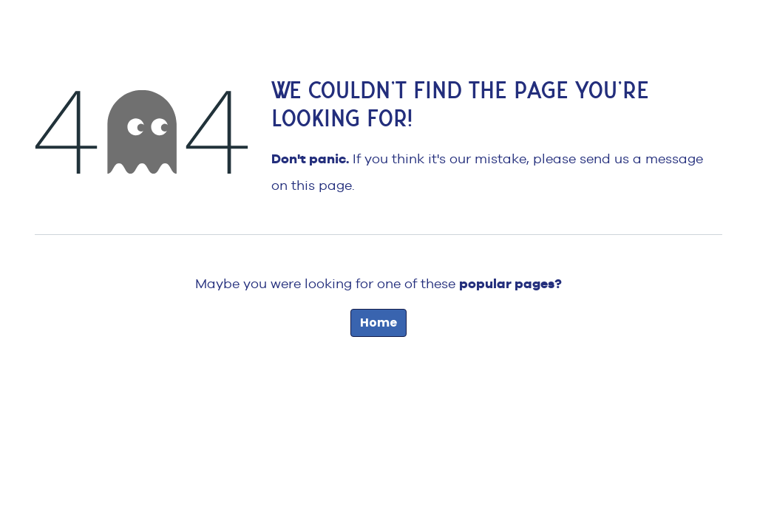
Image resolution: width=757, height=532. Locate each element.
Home (378, 323)
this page (322, 185)
